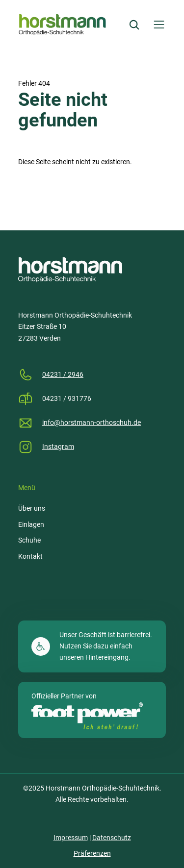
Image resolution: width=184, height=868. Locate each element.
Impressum (71, 838)
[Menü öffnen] (159, 25)
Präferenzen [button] (92, 853)
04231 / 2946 (63, 374)
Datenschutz (112, 838)
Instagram (58, 446)
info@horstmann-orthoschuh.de (92, 422)
